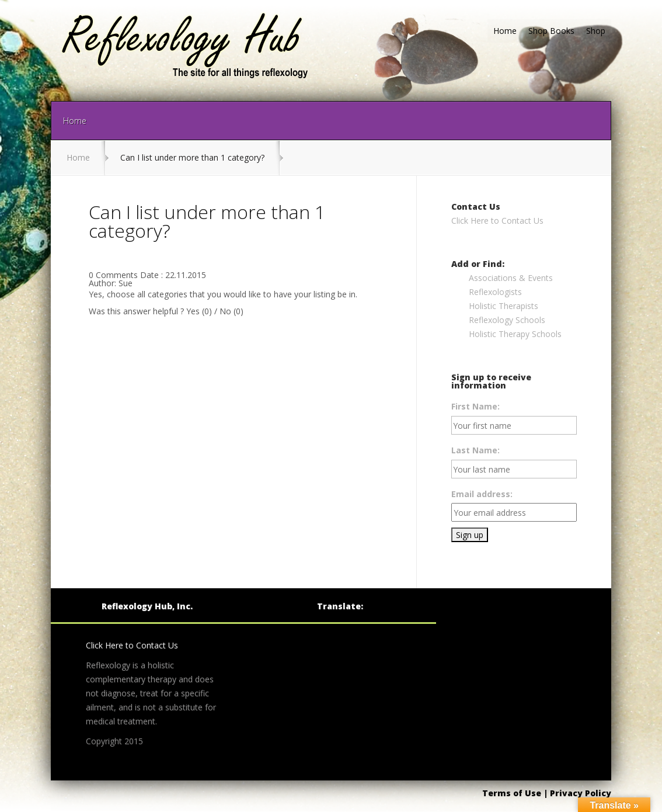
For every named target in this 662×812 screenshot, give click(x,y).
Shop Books (551, 31)
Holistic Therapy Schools (515, 334)
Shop (596, 31)
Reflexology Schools (507, 320)
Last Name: (475, 450)
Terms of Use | (516, 793)
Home (505, 31)
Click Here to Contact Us (497, 221)
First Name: (475, 406)
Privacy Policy (581, 793)
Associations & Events (511, 278)
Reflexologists (495, 292)
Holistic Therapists (504, 306)
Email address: (482, 494)
